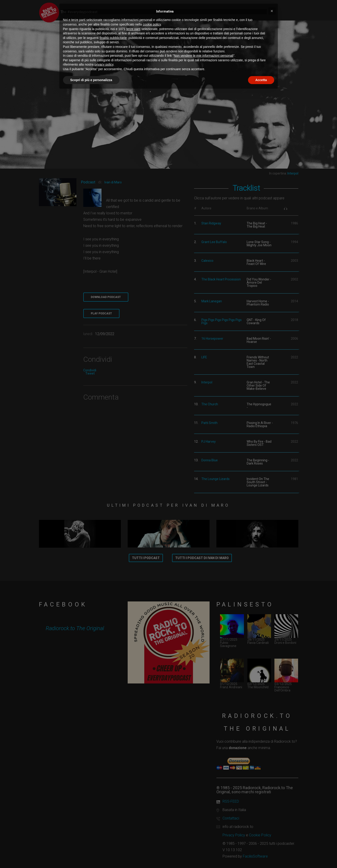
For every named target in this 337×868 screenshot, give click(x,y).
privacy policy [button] (104, 64)
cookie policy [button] (152, 24)
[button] (272, 11)
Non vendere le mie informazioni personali (204, 56)
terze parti (133, 29)
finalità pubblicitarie (113, 38)
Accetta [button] (261, 80)
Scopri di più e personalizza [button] (91, 80)
